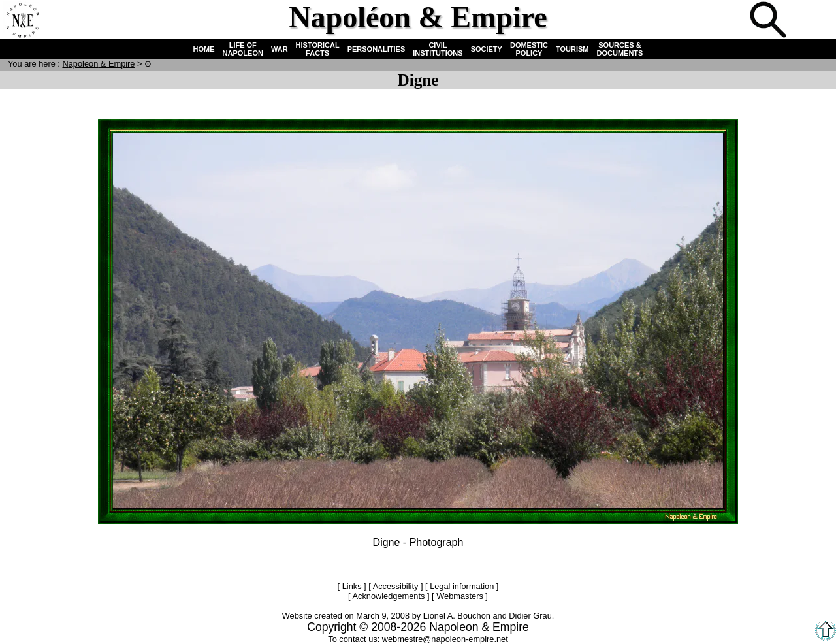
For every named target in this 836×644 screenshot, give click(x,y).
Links (352, 586)
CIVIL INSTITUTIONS (438, 49)
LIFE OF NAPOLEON (243, 49)
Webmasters (460, 596)
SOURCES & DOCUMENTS (620, 49)
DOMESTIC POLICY (529, 49)
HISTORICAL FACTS (318, 49)
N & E (98, 64)
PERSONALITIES (377, 49)
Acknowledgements (388, 596)
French (812, 21)
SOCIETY (487, 49)
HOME (204, 49)
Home (22, 21)
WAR (280, 49)
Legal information (462, 586)
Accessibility (396, 586)
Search (769, 21)
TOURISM (572, 49)
